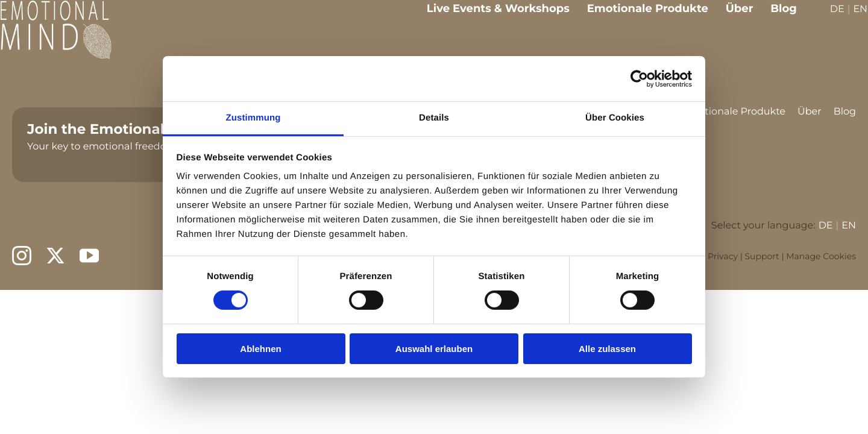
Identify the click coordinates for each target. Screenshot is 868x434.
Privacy (723, 256)
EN (852, 18)
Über (731, 17)
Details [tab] (434, 118)
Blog (775, 17)
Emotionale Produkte (639, 17)
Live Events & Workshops (490, 17)
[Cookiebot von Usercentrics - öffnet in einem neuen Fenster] (639, 78)
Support (762, 256)
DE (829, 18)
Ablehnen (260, 349)
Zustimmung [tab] (253, 118)
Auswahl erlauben (434, 349)
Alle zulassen (607, 349)
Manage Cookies (821, 256)
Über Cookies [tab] (615, 118)
